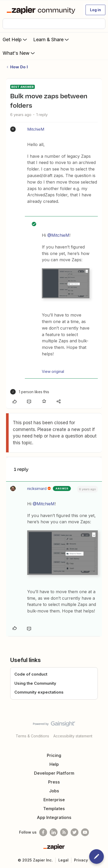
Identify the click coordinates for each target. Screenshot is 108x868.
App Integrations (54, 817)
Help (54, 764)
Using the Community (35, 683)
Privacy (81, 860)
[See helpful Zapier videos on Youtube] (85, 832)
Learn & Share (52, 39)
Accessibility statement (73, 736)
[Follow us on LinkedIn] (54, 832)
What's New (19, 53)
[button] (95, 10)
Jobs (54, 791)
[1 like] (30, 392)
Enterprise (54, 800)
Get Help (15, 39)
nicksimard (37, 488)
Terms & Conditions (32, 736)
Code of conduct (31, 674)
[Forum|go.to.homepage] (42, 10)
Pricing (54, 755)
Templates (54, 809)
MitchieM (36, 129)
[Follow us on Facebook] (43, 832)
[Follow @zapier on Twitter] (75, 832)
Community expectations (39, 692)
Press (54, 782)
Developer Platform (54, 773)
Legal (63, 860)
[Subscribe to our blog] (64, 832)
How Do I (19, 67)
